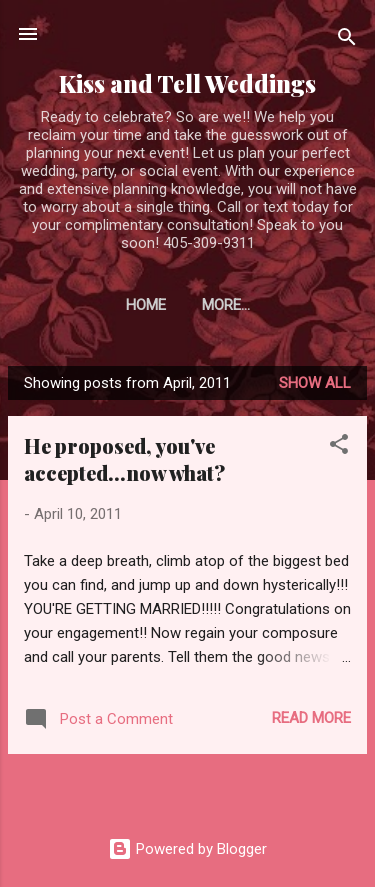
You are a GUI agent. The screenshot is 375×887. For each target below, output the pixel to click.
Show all (315, 383)
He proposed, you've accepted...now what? (124, 459)
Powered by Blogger (187, 849)
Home (146, 305)
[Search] (347, 40)
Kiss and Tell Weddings (187, 83)
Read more (311, 718)
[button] (339, 447)
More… (226, 305)
